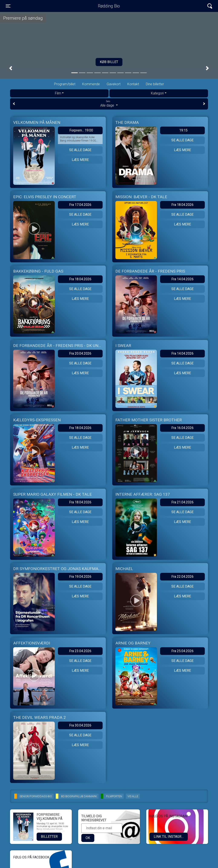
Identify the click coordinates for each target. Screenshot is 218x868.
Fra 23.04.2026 (80, 651)
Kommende (91, 84)
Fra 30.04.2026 (80, 725)
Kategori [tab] (157, 93)
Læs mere (80, 160)
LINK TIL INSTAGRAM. (170, 837)
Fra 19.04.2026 (80, 577)
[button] (11, 68)
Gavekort (114, 84)
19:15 (183, 130)
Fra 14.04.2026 (182, 279)
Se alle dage (80, 150)
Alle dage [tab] (109, 104)
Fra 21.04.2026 (182, 502)
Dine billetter (155, 84)
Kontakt (133, 84)
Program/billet (65, 84)
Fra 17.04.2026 (80, 205)
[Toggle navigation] (8, 6)
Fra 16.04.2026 (182, 428)
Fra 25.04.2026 (182, 651)
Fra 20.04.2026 (80, 353)
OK (88, 838)
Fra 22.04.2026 (182, 577)
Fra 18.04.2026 (182, 205)
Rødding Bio (109, 6)
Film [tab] (58, 93)
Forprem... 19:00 (81, 130)
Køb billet (109, 62)
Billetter (49, 837)
